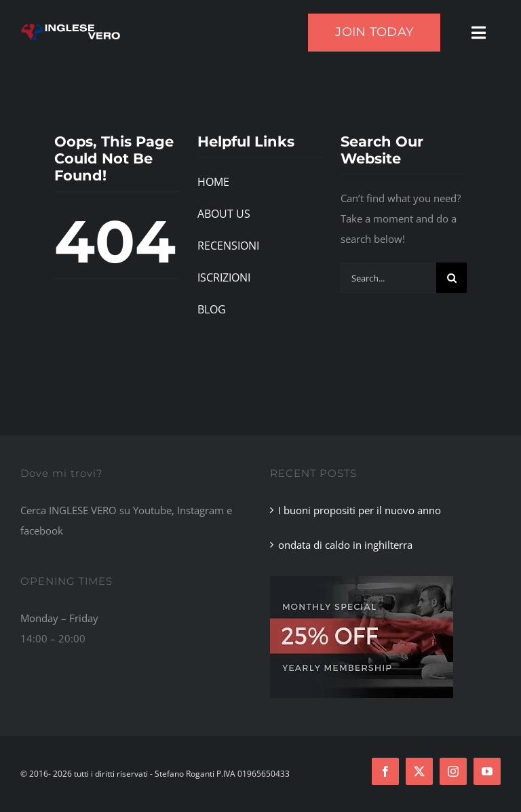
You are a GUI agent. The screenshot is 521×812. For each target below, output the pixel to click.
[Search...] (389, 278)
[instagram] (453, 771)
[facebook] (385, 771)
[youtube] (487, 771)
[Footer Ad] (362, 581)
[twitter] (419, 771)
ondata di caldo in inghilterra (345, 545)
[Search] (451, 278)
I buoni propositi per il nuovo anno (360, 510)
